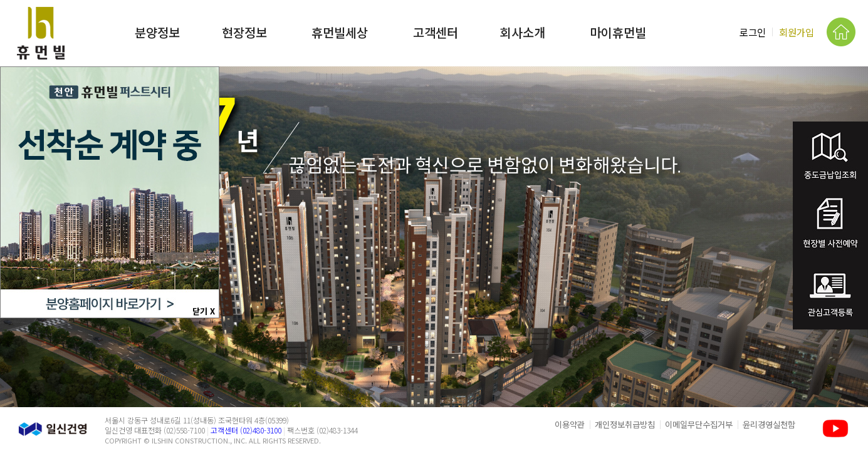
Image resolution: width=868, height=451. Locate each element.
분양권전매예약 (830, 226)
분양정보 (157, 32)
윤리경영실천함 (769, 424)
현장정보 (244, 32)
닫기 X (204, 311)
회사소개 (523, 32)
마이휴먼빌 (618, 32)
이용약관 (570, 424)
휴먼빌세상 (340, 32)
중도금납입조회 (830, 156)
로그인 (753, 32)
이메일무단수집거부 (699, 424)
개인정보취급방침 (625, 424)
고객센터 (436, 32)
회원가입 (797, 32)
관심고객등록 (830, 295)
